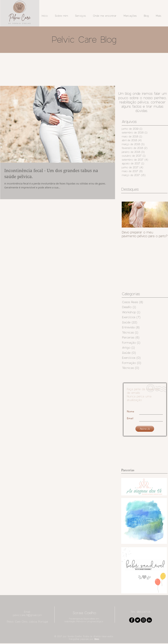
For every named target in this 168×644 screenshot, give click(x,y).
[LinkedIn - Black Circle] (149, 620)
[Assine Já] (145, 429)
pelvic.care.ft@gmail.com (27, 615)
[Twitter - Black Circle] (138, 620)
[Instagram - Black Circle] (143, 620)
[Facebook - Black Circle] (132, 620)
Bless (97, 639)
